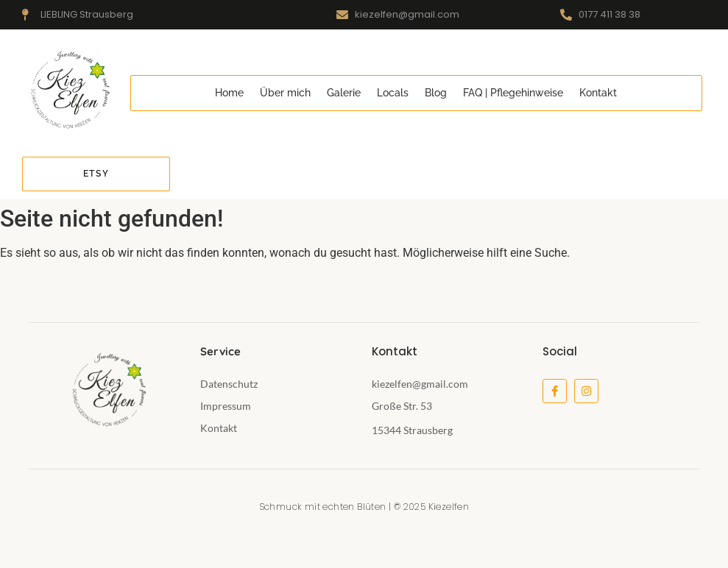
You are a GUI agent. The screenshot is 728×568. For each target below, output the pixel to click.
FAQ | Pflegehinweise (513, 93)
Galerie (344, 93)
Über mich (285, 93)
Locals (393, 93)
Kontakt (598, 93)
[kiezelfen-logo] (69, 91)
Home (229, 93)
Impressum (226, 406)
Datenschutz (229, 384)
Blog (436, 93)
